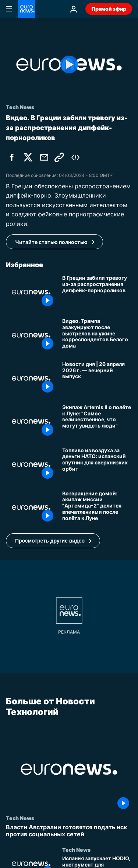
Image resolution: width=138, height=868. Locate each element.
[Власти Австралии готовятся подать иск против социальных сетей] (69, 831)
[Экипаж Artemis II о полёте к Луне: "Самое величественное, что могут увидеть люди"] (97, 421)
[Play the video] (69, 65)
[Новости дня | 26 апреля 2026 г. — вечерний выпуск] (97, 378)
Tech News (20, 818)
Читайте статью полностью (51, 242)
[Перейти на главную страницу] (26, 9)
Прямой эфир (109, 9)
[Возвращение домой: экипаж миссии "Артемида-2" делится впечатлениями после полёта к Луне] (97, 508)
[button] (53, 541)
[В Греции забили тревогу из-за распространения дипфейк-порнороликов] (97, 292)
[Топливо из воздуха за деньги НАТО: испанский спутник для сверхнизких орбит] (97, 465)
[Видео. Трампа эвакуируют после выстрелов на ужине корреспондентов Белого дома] (97, 335)
